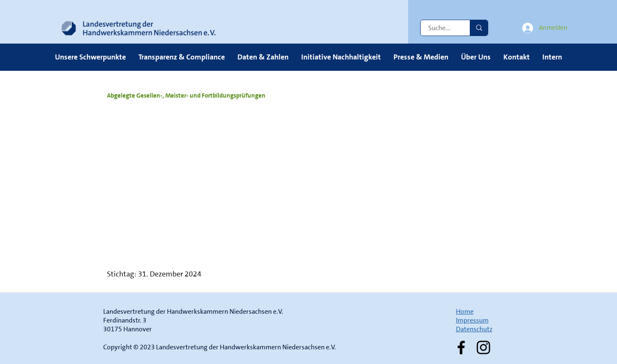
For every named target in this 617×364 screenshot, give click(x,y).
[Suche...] (440, 28)
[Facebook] (461, 347)
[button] (90, 57)
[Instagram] (483, 347)
